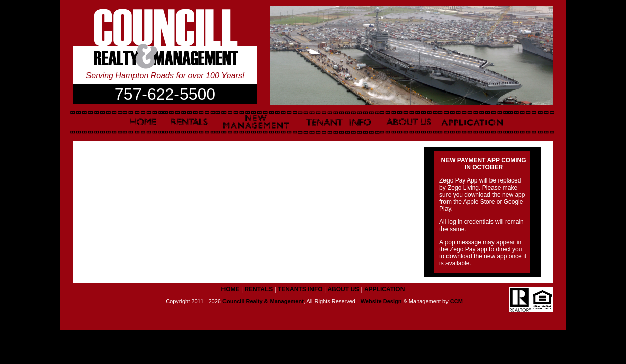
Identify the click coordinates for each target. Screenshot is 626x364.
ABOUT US (343, 289)
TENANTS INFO (300, 289)
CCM (456, 301)
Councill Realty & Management (263, 301)
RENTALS (258, 289)
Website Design (381, 301)
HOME (231, 289)
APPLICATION (384, 289)
